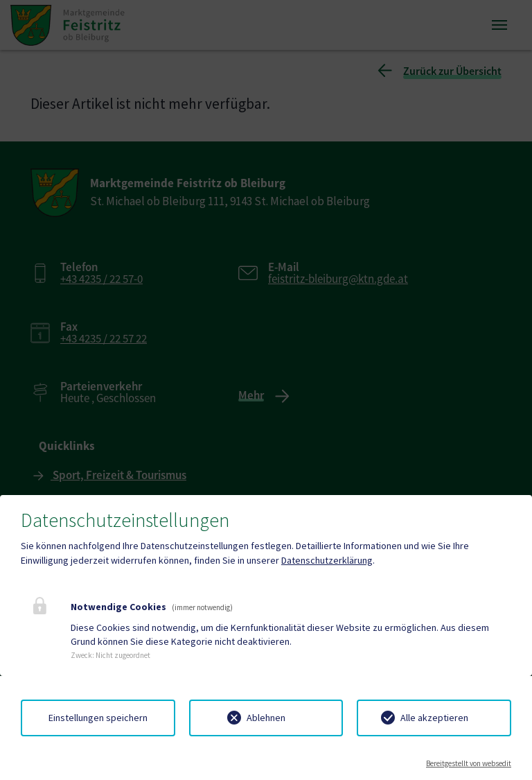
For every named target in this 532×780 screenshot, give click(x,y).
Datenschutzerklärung (327, 560)
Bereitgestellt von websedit (469, 763)
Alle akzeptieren (434, 718)
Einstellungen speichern (98, 718)
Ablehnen (266, 718)
